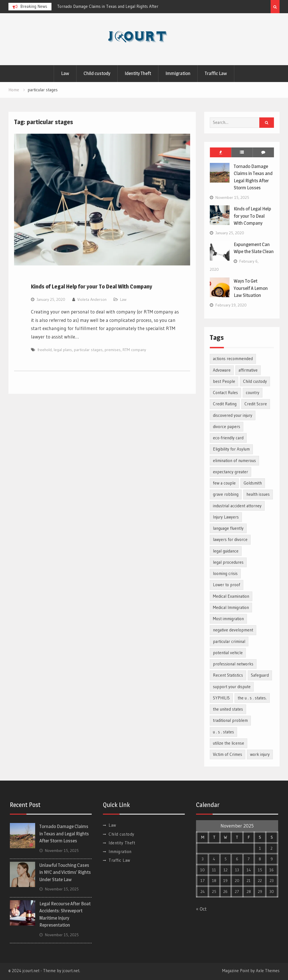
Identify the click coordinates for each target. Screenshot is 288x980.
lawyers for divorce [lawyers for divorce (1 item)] (230, 539)
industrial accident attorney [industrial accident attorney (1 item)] (237, 506)
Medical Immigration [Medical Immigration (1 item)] (231, 607)
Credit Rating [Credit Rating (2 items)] (225, 404)
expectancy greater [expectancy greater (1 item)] (230, 472)
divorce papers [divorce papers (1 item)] (227, 427)
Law (65, 73)
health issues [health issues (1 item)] (258, 494)
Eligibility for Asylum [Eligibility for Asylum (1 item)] (231, 449)
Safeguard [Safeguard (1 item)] (260, 675)
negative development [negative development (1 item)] (233, 630)
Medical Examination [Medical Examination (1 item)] (231, 596)
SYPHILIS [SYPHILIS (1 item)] (221, 698)
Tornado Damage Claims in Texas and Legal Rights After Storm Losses (64, 834)
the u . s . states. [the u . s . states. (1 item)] (252, 698)
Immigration (178, 73)
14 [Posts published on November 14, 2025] (249, 870)
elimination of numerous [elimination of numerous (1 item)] (234, 461)
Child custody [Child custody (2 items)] (255, 381)
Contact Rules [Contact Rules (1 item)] (225, 393)
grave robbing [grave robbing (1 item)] (226, 494)
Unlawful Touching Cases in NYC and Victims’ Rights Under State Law (65, 872)
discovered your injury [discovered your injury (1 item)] (233, 415)
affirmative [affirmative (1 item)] (248, 370)
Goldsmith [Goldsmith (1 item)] (253, 483)
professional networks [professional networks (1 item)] (233, 664)
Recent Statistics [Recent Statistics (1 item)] (228, 675)
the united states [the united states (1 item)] (228, 709)
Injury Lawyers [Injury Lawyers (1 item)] (226, 517)
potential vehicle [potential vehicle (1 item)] (228, 653)
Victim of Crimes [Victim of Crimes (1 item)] (228, 754)
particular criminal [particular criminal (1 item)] (229, 641)
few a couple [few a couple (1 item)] (224, 483)
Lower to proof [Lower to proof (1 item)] (227, 585)
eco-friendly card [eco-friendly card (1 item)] (228, 438)
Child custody (97, 73)
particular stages (88, 350)
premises (113, 350)
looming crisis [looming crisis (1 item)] (225, 573)
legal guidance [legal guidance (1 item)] (226, 551)
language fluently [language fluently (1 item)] (228, 528)
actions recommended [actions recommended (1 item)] (233, 359)
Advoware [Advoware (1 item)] (222, 370)
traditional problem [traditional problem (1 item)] (230, 720)
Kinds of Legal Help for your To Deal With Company (92, 287)
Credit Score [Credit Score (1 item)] (256, 404)
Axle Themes (268, 971)
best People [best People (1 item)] (224, 381)
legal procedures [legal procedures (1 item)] (228, 562)
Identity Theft (138, 73)
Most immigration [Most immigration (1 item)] (228, 619)
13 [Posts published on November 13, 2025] (237, 870)
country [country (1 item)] (253, 393)
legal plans (63, 350)
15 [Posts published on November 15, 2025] (260, 870)
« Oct (201, 909)
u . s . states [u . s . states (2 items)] (223, 732)
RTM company (134, 350)
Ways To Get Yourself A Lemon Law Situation (251, 288)
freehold (45, 350)
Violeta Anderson (92, 299)
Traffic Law (216, 73)
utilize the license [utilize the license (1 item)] (229, 743)
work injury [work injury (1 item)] (260, 754)
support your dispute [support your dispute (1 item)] (232, 687)
